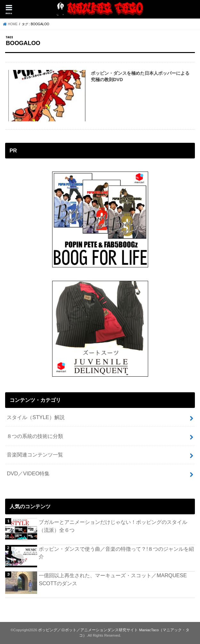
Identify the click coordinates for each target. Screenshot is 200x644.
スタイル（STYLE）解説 (36, 417)
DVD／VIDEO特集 (28, 473)
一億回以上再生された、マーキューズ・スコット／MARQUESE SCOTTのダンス (113, 579)
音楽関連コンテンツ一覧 (35, 455)
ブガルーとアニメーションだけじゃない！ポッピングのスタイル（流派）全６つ (113, 526)
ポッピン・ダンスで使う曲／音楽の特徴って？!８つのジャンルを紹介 (116, 553)
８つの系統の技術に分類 (35, 436)
